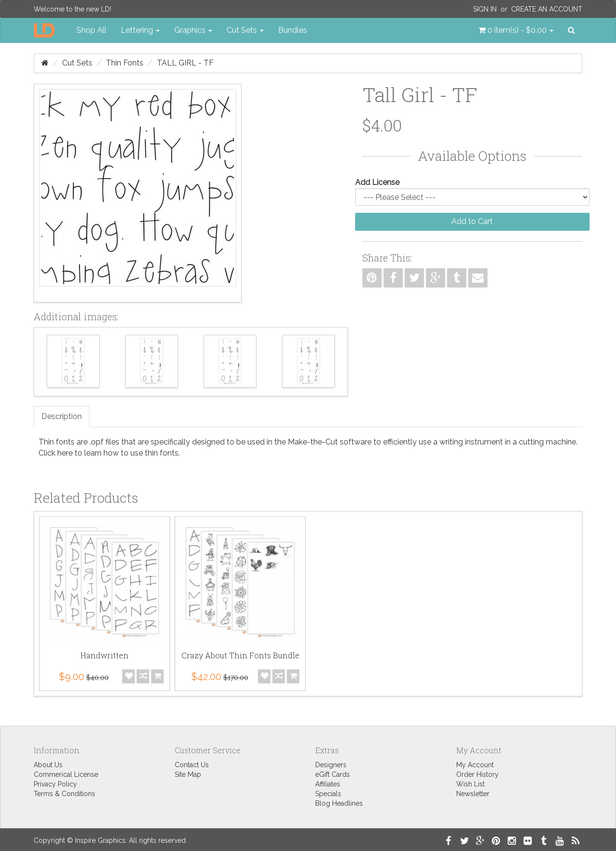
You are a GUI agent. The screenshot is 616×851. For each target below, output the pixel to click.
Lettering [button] (140, 30)
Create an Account (547, 9)
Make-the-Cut (313, 442)
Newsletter (473, 794)
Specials (328, 794)
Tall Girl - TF (185, 63)
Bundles (293, 30)
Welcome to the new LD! (72, 9)
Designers (331, 765)
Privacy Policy (55, 784)
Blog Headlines (339, 803)
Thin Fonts (125, 63)
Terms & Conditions (64, 794)
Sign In (485, 9)
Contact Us (192, 765)
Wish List (470, 784)
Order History (477, 774)
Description (62, 416)
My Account (475, 765)
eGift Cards (333, 774)
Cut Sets (77, 63)
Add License (377, 182)
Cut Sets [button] (245, 30)
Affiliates (328, 784)
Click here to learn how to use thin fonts (109, 453)
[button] (516, 30)
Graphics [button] (193, 30)
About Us (48, 765)
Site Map (188, 774)
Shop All (91, 30)
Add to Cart (472, 221)
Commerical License (66, 774)
